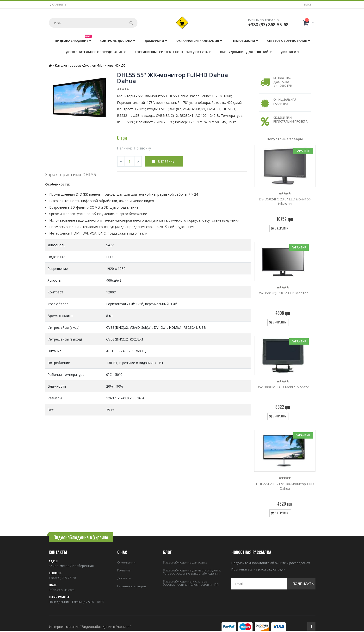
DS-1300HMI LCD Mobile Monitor (283, 387)
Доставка (124, 578)
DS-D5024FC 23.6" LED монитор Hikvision (285, 201)
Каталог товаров (68, 65)
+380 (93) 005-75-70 (62, 578)
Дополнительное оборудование (94, 52)
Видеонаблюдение (73, 40)
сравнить (59, 4)
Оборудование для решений (244, 52)
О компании (126, 562)
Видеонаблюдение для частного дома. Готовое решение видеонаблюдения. (192, 572)
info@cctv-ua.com (62, 590)
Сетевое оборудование (287, 41)
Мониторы (106, 65)
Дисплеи (289, 52)
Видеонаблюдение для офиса (185, 562)
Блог (308, 4)
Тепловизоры (243, 41)
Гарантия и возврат (132, 586)
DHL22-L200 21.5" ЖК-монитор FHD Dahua (285, 486)
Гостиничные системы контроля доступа (171, 52)
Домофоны (154, 41)
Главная (51, 65)
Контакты (124, 570)
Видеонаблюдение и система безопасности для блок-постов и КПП (191, 583)
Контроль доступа (116, 41)
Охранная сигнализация (198, 41)
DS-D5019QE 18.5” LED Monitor (283, 293)
